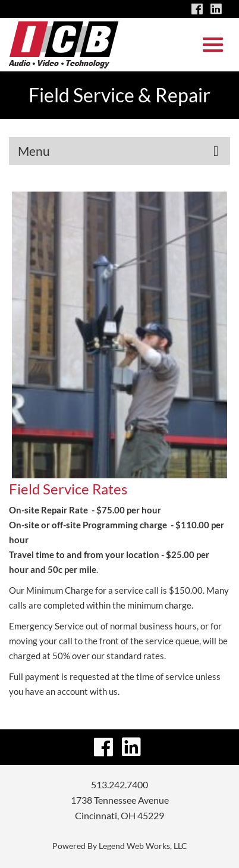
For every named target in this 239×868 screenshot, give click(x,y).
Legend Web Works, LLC (143, 846)
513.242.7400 (119, 784)
